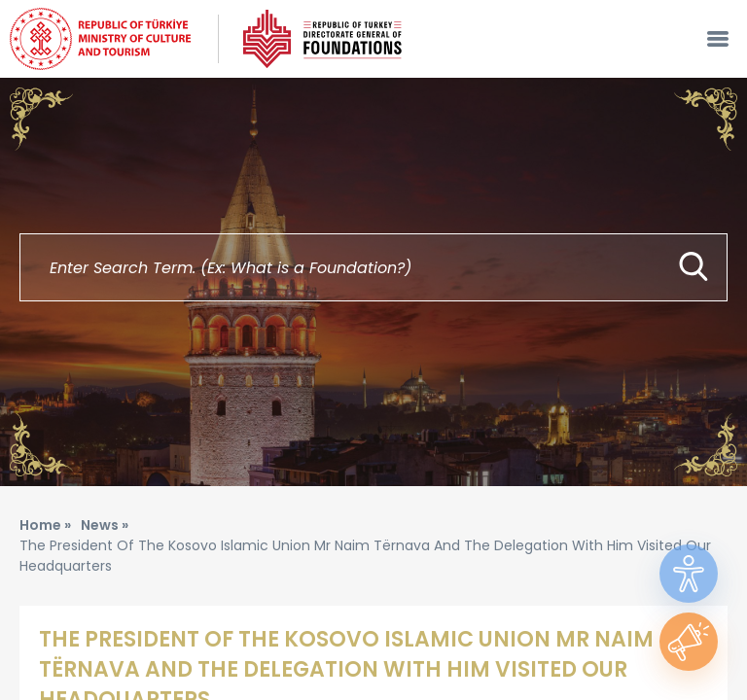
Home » (45, 525)
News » (105, 525)
